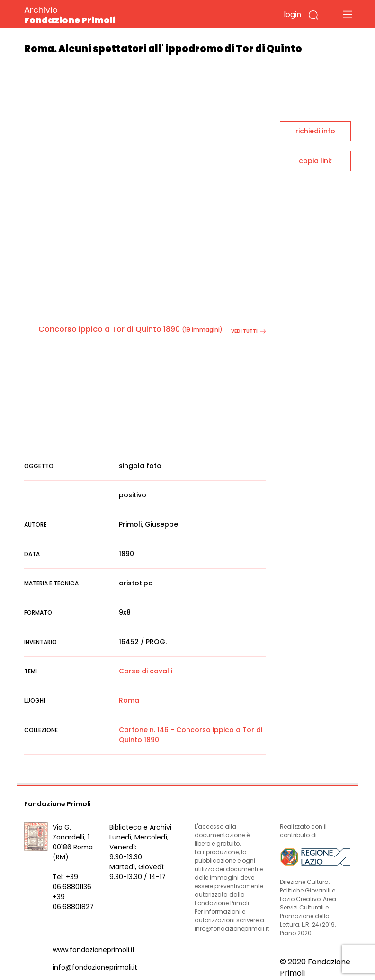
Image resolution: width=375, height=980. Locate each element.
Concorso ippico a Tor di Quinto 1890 (109, 329)
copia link (315, 161)
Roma (129, 700)
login (292, 14)
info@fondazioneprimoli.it (95, 967)
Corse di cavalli (146, 671)
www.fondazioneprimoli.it (94, 950)
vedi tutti (248, 331)
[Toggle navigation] (348, 14)
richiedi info (315, 131)
